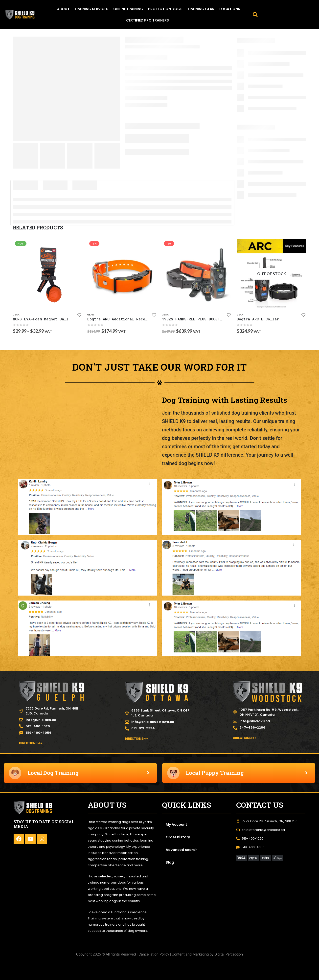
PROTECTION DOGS (165, 9)
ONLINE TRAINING (128, 9)
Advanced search (182, 850)
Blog (170, 862)
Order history (178, 837)
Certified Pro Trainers (148, 20)
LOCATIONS (230, 9)
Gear (16, 314)
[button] (255, 15)
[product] (48, 274)
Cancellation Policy (154, 954)
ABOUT (63, 9)
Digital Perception (229, 954)
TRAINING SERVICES (91, 9)
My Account (176, 824)
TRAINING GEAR (201, 9)
